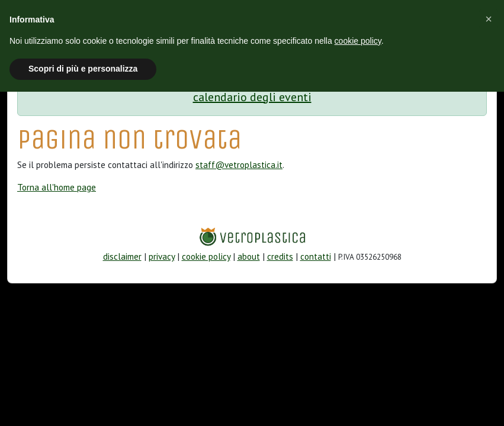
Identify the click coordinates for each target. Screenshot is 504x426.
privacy (162, 256)
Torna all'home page (57, 187)
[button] (489, 19)
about (249, 256)
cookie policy (206, 256)
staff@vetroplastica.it (239, 165)
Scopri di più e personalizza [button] (83, 69)
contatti (316, 256)
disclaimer (122, 256)
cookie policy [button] (358, 41)
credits (280, 256)
